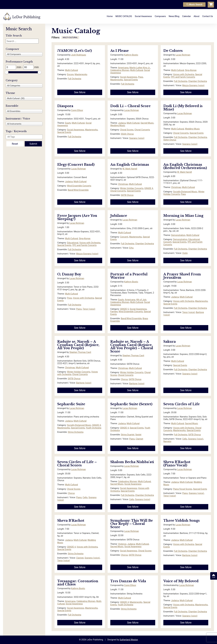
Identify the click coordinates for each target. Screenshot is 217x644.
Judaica (122, 123)
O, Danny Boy (69, 274)
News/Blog (174, 16)
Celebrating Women (120, 70)
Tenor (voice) (89, 309)
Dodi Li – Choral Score (130, 106)
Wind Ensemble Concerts (79, 186)
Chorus (124, 379)
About (197, 16)
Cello (185, 439)
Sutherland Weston (129, 640)
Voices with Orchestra (184, 74)
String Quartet (128, 435)
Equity (68, 123)
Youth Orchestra (94, 428)
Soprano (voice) (137, 138)
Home (110, 16)
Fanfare (114, 312)
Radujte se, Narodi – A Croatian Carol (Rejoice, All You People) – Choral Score (132, 346)
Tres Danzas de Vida (128, 581)
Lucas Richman (183, 55)
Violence (122, 544)
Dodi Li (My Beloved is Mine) (183, 108)
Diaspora (65, 106)
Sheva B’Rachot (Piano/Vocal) (177, 464)
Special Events (131, 80)
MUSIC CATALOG (124, 16)
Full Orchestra (75, 79)
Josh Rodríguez (79, 55)
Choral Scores (127, 130)
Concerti (124, 237)
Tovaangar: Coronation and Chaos (78, 583)
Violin (185, 253)
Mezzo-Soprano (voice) (193, 85)
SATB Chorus (127, 195)
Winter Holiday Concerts (132, 188)
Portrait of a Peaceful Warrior (129, 276)
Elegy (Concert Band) (76, 165)
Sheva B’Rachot (71, 521)
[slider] (7, 72)
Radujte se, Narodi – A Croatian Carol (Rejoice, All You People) (78, 345)
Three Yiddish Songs (182, 521)
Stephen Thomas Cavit (80, 352)
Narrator (167, 441)
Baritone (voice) (84, 383)
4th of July (141, 300)
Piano (79, 309)
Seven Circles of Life (182, 404)
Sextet (138, 435)
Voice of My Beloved (181, 581)
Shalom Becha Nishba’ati (132, 462)
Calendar (186, 16)
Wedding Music (118, 126)
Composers (160, 16)
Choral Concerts (142, 130)
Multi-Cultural (71, 70)
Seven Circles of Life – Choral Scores (77, 464)
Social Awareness (143, 16)
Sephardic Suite (71, 404)
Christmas (123, 184)
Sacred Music (147, 123)
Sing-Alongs (191, 70)
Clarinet (139, 439)
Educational (73, 243)
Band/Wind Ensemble (78, 190)
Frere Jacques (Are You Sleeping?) (77, 217)
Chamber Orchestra (198, 81)
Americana (123, 68)
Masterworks (81, 74)
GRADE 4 (149, 188)
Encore (70, 74)
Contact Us (208, 16)
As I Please (120, 51)
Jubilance (119, 216)
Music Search (194, 5)
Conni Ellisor (77, 110)
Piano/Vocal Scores (183, 489)
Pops (141, 77)
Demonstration (178, 235)
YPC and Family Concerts (183, 77)
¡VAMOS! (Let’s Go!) (75, 51)
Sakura (170, 342)
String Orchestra (76, 432)
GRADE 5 (124, 309)
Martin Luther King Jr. (140, 68)
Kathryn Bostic (131, 55)
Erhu (131, 248)
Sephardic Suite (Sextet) (131, 404)
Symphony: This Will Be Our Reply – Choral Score (132, 524)
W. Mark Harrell (130, 169)
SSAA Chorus (127, 134)
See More (80, 92)
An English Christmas (130, 165)
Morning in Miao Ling (183, 216)
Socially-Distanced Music (185, 192)
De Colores (173, 51)
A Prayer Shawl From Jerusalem (182, 276)
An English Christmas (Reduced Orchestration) (185, 166)
